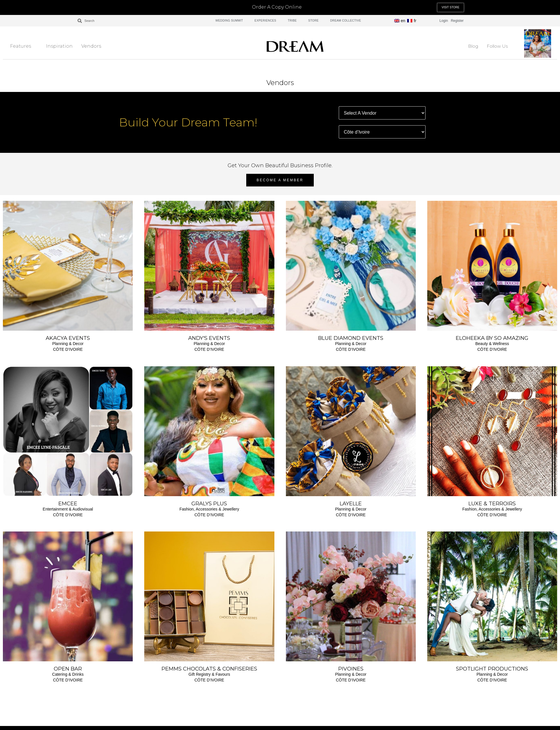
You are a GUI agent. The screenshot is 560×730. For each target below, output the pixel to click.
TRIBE (292, 21)
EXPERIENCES (265, 21)
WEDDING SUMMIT (229, 21)
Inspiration (59, 46)
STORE (313, 21)
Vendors (94, 46)
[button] (451, 7)
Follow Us (500, 46)
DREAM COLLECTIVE (346, 21)
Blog (473, 46)
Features (24, 46)
